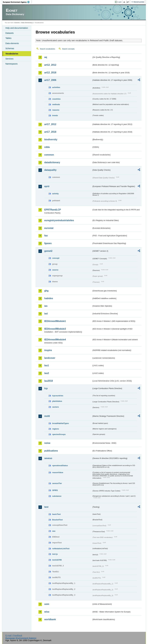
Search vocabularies (47, 49)
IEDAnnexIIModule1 (55, 321)
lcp (46, 388)
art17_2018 (50, 132)
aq (46, 57)
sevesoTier (57, 483)
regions (55, 429)
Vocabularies (12, 54)
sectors (55, 407)
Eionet (17, 23)
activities (56, 87)
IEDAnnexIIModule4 (55, 340)
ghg (46, 291)
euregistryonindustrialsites (59, 220)
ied (46, 314)
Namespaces (11, 64)
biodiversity (51, 140)
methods (56, 104)
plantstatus (57, 401)
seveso (48, 458)
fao (46, 236)
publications (51, 451)
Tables (8, 38)
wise (47, 612)
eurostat (49, 228)
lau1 (47, 365)
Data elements (12, 43)
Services (9, 59)
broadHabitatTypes (60, 423)
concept (56, 258)
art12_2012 (50, 65)
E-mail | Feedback (14, 635)
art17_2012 (50, 124)
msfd (47, 416)
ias (46, 306)
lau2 (47, 373)
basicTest (56, 514)
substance (57, 496)
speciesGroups (59, 434)
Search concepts (68, 49)
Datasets (9, 33)
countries (56, 99)
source (55, 270)
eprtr (47, 186)
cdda (47, 147)
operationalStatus (60, 465)
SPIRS (55, 490)
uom (47, 604)
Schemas (10, 48)
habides (49, 298)
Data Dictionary (27, 23)
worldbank (50, 619)
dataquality (50, 170)
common (49, 155)
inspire (48, 350)
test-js (55, 554)
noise (47, 443)
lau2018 (48, 381)
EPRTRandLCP (53, 210)
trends (55, 115)
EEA (17, 2)
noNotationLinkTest (61, 549)
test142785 (57, 560)
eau (54, 531)
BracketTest (57, 520)
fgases (48, 243)
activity (55, 194)
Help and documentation (17, 28)
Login (120, 2)
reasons (56, 110)
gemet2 (48, 251)
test (46, 507)
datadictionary (52, 162)
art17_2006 (50, 80)
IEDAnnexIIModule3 (55, 329)
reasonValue (58, 472)
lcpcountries (58, 396)
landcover (50, 358)
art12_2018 (50, 73)
